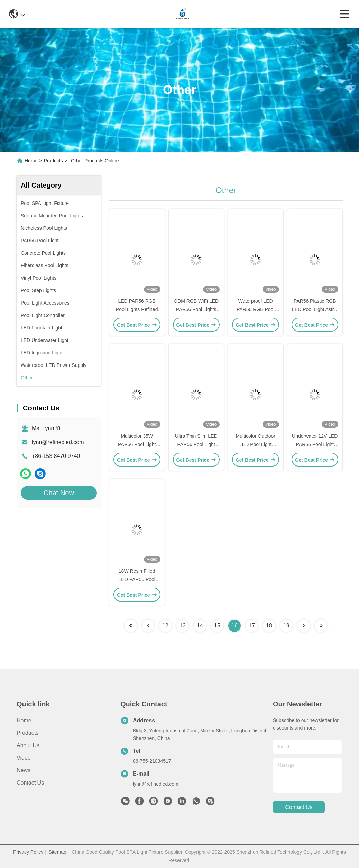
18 (269, 626)
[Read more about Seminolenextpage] (131, 626)
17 (252, 626)
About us (28, 745)
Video (24, 758)
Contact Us (30, 783)
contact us (299, 807)
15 (217, 626)
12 (165, 626)
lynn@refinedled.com (58, 442)
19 (286, 626)
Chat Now (59, 493)
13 (183, 626)
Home (31, 161)
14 (200, 626)
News (24, 770)
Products (53, 161)
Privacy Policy (28, 852)
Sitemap (58, 852)
